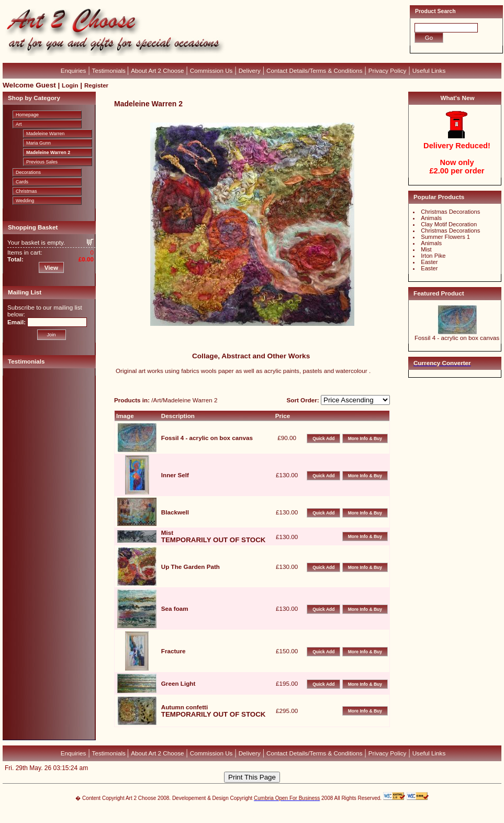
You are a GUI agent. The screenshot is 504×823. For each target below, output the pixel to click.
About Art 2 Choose (157, 70)
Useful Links (429, 70)
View (51, 267)
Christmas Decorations (450, 212)
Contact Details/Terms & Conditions (315, 70)
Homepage (27, 115)
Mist (426, 249)
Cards (22, 182)
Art (19, 124)
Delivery (250, 70)
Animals (431, 218)
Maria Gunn (38, 143)
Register (96, 85)
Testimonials (110, 70)
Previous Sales (42, 162)
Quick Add (323, 438)
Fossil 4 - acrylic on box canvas (457, 338)
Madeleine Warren (45, 134)
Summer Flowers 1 (445, 237)
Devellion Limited (236, 818)
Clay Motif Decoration (449, 224)
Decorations (28, 172)
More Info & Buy (365, 438)
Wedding (25, 201)
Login (70, 85)
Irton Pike (433, 256)
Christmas (26, 191)
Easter (429, 262)
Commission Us (211, 70)
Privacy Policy (388, 70)
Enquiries (74, 70)
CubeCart (263, 813)
